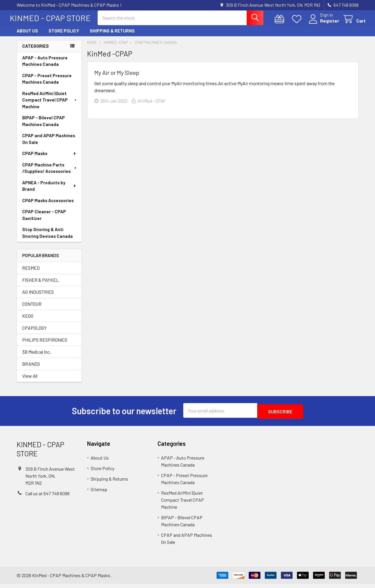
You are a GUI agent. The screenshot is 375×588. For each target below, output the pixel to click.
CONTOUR (32, 309)
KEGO (28, 321)
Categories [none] (36, 51)
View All (30, 381)
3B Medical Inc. (37, 357)
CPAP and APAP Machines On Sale (49, 144)
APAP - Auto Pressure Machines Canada (45, 66)
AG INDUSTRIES (38, 297)
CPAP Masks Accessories (48, 206)
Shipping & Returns (112, 36)
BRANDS (31, 369)
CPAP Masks (49, 159)
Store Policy (64, 36)
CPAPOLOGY (34, 333)
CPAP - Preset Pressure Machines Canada (47, 84)
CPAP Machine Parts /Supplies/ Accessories (50, 173)
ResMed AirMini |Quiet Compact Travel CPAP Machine (50, 105)
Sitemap (99, 493)
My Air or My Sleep (117, 78)
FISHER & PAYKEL (40, 285)
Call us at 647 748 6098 (47, 497)
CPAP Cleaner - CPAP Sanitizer (44, 220)
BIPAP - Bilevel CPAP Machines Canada (44, 126)
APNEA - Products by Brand (50, 191)
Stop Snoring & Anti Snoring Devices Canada (47, 238)
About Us (27, 36)
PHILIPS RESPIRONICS (45, 345)
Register (323, 24)
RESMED (31, 273)
